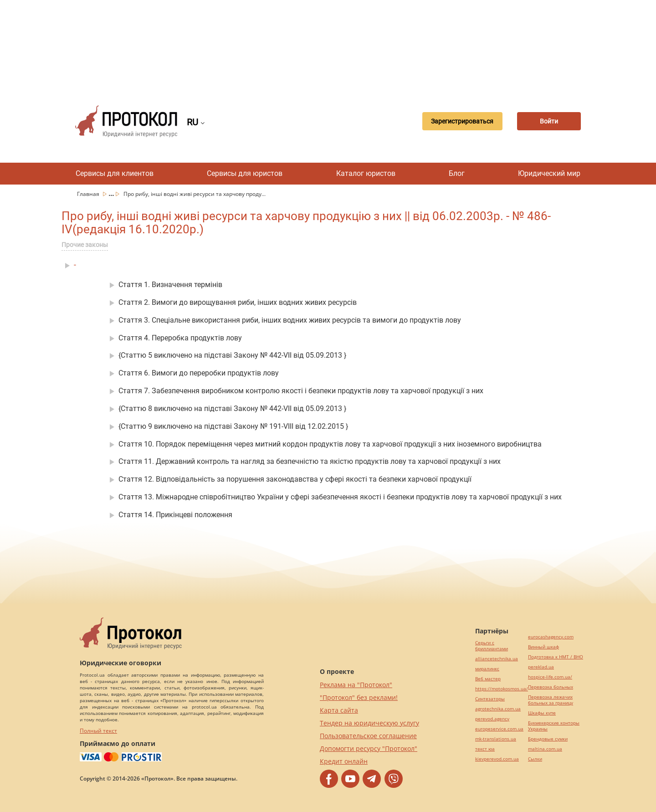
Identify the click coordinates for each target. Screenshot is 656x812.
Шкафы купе (542, 713)
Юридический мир (549, 173)
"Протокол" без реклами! (359, 697)
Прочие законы (85, 245)
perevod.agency (492, 719)
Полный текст (98, 731)
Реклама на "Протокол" (356, 685)
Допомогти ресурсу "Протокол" (369, 748)
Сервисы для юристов (245, 173)
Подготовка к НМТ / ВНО (556, 657)
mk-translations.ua (496, 739)
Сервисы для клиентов (115, 173)
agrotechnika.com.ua (498, 709)
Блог (457, 173)
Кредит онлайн (344, 761)
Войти (549, 121)
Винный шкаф (543, 647)
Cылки (535, 759)
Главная (89, 194)
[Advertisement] (328, 46)
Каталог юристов (366, 173)
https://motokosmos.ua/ (502, 689)
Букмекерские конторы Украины (554, 726)
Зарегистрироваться (462, 121)
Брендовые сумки (548, 739)
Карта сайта (339, 710)
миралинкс (487, 669)
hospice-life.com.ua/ (550, 677)
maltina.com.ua (545, 749)
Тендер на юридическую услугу (369, 723)
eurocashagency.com (551, 637)
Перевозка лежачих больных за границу (551, 700)
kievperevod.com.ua (497, 759)
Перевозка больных (551, 687)
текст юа (485, 749)
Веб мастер (488, 679)
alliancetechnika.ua (497, 659)
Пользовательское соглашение (368, 736)
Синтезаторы (490, 699)
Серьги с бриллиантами (492, 646)
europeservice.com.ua (499, 729)
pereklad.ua (541, 667)
